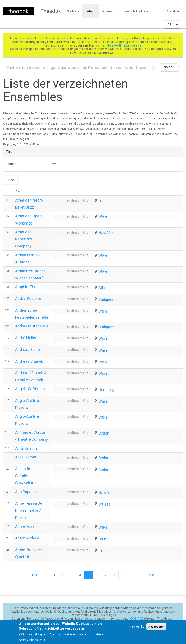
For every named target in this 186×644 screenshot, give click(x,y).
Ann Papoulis (26, 492)
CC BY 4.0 (137, 619)
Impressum (109, 11)
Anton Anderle (27, 538)
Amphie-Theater (29, 287)
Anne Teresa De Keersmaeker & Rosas (29, 510)
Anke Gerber (26, 457)
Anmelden (173, 11)
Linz (102, 551)
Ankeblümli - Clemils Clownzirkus (26, 476)
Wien (103, 217)
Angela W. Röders (30, 389)
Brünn (104, 539)
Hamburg (106, 390)
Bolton (104, 433)
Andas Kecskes (29, 299)
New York (107, 233)
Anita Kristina (26, 448)
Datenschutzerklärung (137, 11)
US (101, 201)
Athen (104, 288)
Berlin (103, 458)
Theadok (51, 11)
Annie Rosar (25, 526)
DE (169, 24)
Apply (10, 180)
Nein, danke (137, 629)
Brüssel (105, 504)
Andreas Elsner (28, 350)
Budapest (107, 299)
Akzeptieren (156, 629)
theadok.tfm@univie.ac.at (125, 45)
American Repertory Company (24, 239)
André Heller (26, 338)
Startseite (73, 11)
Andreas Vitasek (29, 361)
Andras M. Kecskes (32, 326)
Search (169, 67)
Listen (91, 11)
